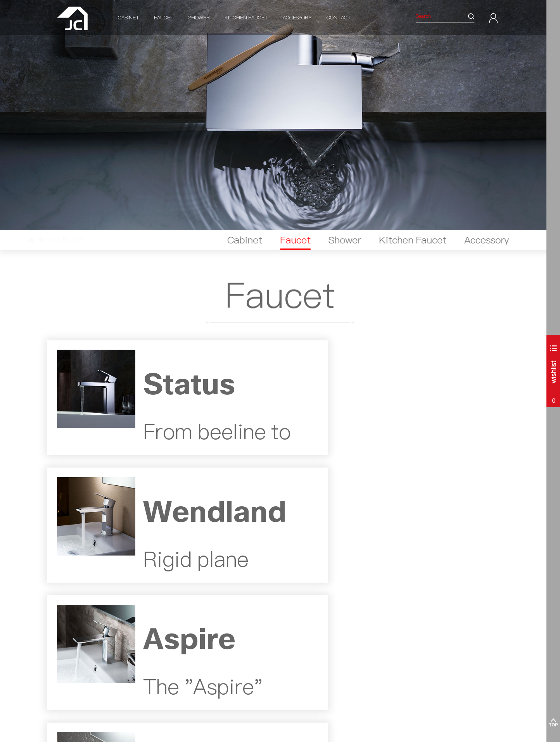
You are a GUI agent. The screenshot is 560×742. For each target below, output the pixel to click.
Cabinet (129, 17)
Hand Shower (187, 654)
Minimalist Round (315, 680)
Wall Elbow (184, 637)
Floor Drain (184, 688)
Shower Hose (186, 680)
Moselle (118, 646)
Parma (55, 688)
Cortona (56, 671)
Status (116, 620)
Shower (199, 17)
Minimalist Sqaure (316, 671)
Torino (54, 646)
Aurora (55, 697)
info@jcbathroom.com (400, 646)
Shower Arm (185, 629)
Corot (302, 629)
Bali (51, 663)
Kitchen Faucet (246, 17)
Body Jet (181, 671)
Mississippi (121, 654)
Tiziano (304, 637)
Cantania (57, 620)
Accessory (297, 17)
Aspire (117, 637)
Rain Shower (186, 663)
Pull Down (245, 620)
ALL (52, 705)
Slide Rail (182, 646)
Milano (54, 637)
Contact (339, 17)
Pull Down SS (248, 629)
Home (59, 240)
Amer (303, 654)
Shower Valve (187, 620)
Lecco (54, 654)
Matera (55, 680)
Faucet (164, 17)
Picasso (304, 663)
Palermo (56, 629)
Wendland (121, 629)
